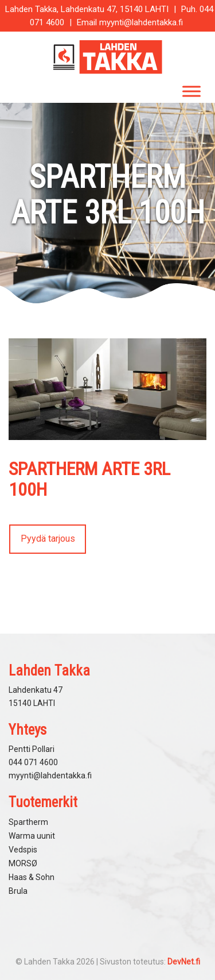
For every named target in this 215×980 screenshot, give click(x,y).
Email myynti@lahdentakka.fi (130, 22)
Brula (18, 891)
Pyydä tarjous (48, 539)
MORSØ (23, 863)
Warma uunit (32, 836)
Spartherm (28, 822)
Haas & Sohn (32, 877)
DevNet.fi (184, 962)
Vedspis (23, 850)
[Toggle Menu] (191, 91)
